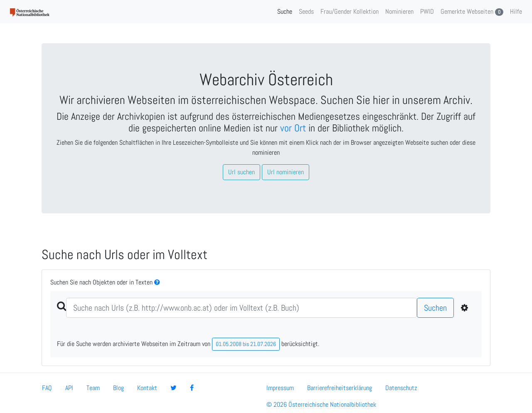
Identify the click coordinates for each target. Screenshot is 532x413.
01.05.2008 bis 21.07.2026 (246, 344)
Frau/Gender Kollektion (350, 11)
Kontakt (147, 388)
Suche (285, 11)
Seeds (306, 11)
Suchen (435, 308)
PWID (427, 11)
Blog (118, 388)
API (69, 388)
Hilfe (516, 11)
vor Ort (293, 128)
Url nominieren (286, 172)
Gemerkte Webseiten (472, 11)
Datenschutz (401, 388)
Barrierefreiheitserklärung (340, 388)
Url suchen (241, 172)
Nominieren (399, 11)
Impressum (280, 388)
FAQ (47, 388)
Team (93, 388)
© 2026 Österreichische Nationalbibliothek (321, 404)
